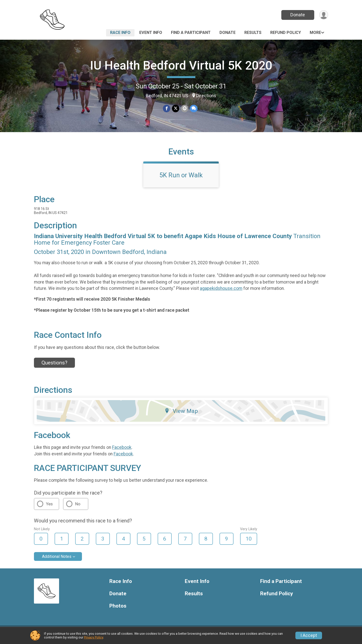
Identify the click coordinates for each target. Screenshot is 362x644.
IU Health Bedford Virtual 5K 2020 (181, 65)
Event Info (151, 33)
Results (253, 33)
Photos (118, 609)
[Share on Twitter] (176, 109)
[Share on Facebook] (167, 109)
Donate (297, 15)
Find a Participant (191, 33)
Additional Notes (57, 559)
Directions (206, 96)
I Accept (309, 635)
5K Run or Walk (181, 178)
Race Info (120, 33)
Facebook (122, 451)
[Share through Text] (193, 109)
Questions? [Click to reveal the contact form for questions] (54, 366)
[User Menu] (323, 15)
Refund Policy (286, 33)
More (315, 33)
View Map (181, 414)
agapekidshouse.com (221, 291)
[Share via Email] (184, 109)
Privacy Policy (94, 637)
